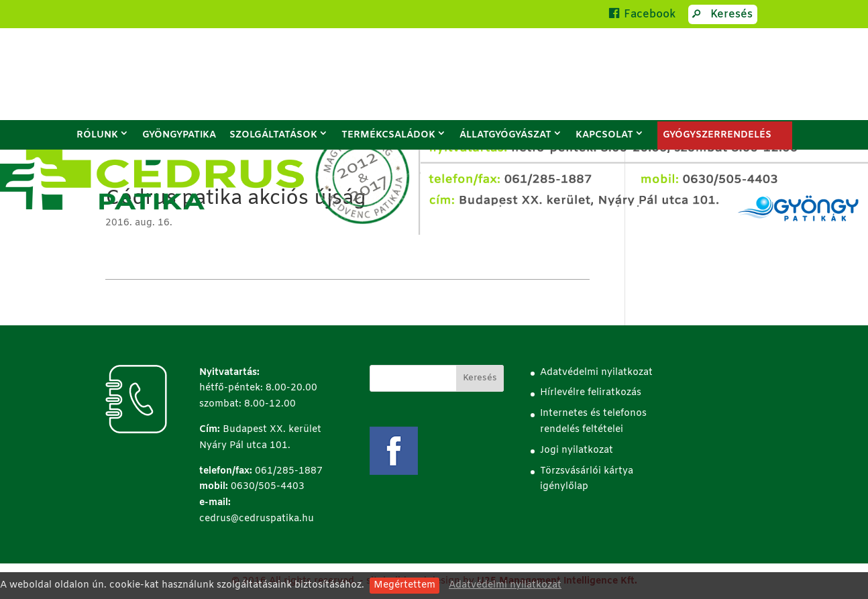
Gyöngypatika (179, 135)
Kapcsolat (604, 135)
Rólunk (97, 135)
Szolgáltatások (273, 135)
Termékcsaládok (388, 135)
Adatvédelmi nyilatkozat (505, 585)
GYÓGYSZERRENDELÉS (717, 135)
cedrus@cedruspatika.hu (257, 519)
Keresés (720, 16)
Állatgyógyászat (505, 135)
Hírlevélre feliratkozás (591, 393)
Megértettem (404, 585)
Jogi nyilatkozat (577, 450)
